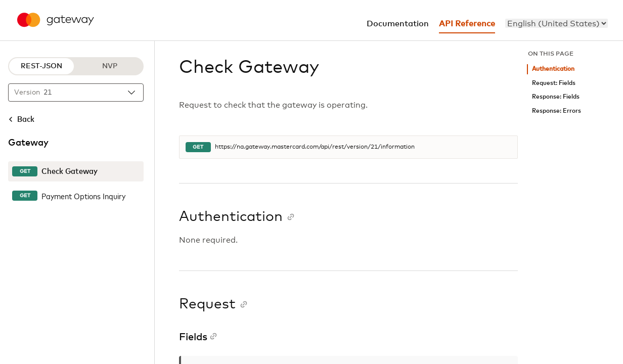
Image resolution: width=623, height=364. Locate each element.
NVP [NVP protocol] (110, 66)
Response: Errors (557, 111)
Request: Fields (554, 83)
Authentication (553, 69)
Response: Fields (556, 97)
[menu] (557, 23)
